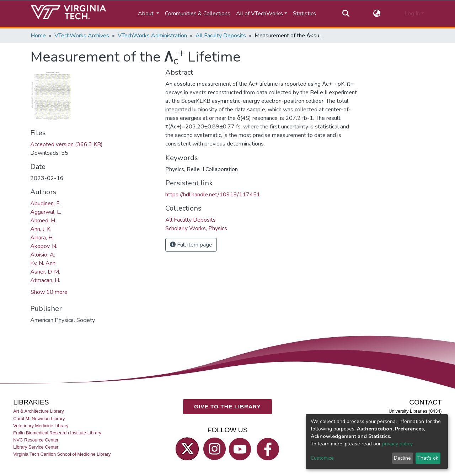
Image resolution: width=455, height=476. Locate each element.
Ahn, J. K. (41, 229)
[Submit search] (346, 14)
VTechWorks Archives (82, 36)
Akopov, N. (44, 246)
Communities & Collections (198, 14)
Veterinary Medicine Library (41, 426)
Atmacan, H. (45, 280)
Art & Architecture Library (38, 411)
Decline (402, 458)
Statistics (304, 14)
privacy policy (397, 444)
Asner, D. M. (45, 272)
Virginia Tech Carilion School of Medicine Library (62, 454)
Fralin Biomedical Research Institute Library (57, 433)
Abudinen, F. (45, 203)
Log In (412, 14)
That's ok (428, 458)
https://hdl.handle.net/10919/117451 (213, 195)
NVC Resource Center (36, 440)
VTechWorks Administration (152, 36)
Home (38, 36)
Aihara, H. (42, 238)
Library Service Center (36, 447)
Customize (322, 458)
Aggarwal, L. (46, 212)
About (146, 14)
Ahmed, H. (43, 221)
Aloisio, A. (43, 255)
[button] (377, 14)
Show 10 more (49, 292)
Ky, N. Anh (43, 263)
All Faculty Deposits (221, 36)
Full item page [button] (191, 245)
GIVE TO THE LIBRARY (227, 406)
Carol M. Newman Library (39, 418)
